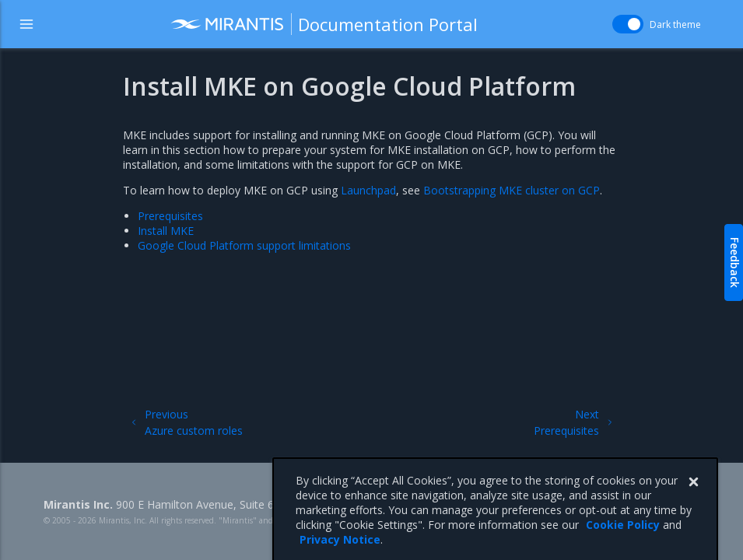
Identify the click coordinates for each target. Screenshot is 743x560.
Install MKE (166, 231)
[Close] (693, 499)
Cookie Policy (623, 542)
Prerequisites (170, 216)
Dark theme (675, 24)
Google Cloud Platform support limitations (244, 245)
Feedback (735, 262)
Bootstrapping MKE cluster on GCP (512, 190)
